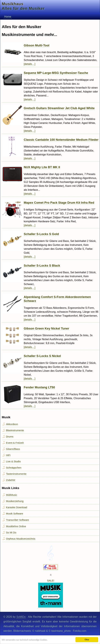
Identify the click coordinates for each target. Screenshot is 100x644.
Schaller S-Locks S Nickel (42, 356)
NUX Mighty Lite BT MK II (42, 167)
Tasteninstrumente (16, 474)
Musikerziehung (15, 501)
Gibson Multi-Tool (37, 45)
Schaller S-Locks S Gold (41, 234)
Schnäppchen (14, 468)
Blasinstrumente (15, 430)
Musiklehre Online (16, 526)
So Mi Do (11, 532)
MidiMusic (12, 495)
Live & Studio (13, 461)
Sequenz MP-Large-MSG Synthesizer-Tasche (56, 73)
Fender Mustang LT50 (39, 387)
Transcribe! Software (17, 520)
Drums (10, 436)
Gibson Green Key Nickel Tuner (46, 328)
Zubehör (11, 480)
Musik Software (15, 513)
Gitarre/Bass (13, 449)
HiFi (8, 455)
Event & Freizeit (15, 443)
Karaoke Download (17, 507)
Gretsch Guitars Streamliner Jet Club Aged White (59, 108)
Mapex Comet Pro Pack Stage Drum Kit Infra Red (59, 203)
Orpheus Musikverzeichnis (21, 539)
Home (8, 17)
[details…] (30, 64)
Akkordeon (12, 424)
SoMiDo (21, 617)
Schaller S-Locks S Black (42, 266)
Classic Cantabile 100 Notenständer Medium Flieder (61, 140)
